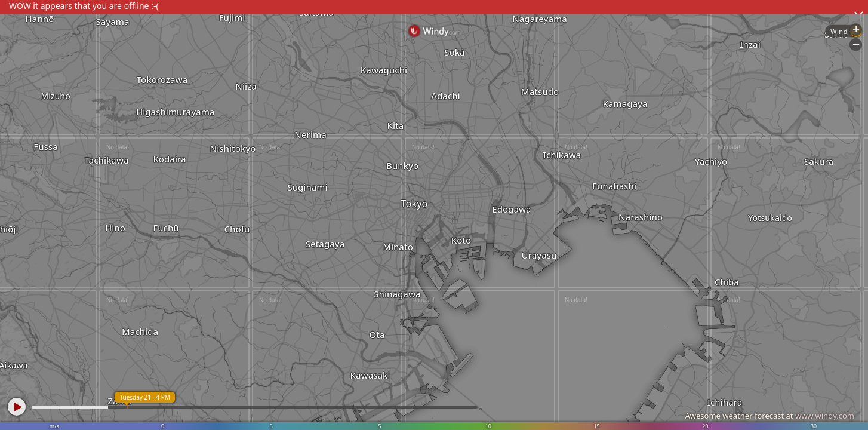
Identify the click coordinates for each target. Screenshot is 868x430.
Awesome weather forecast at (769, 416)
